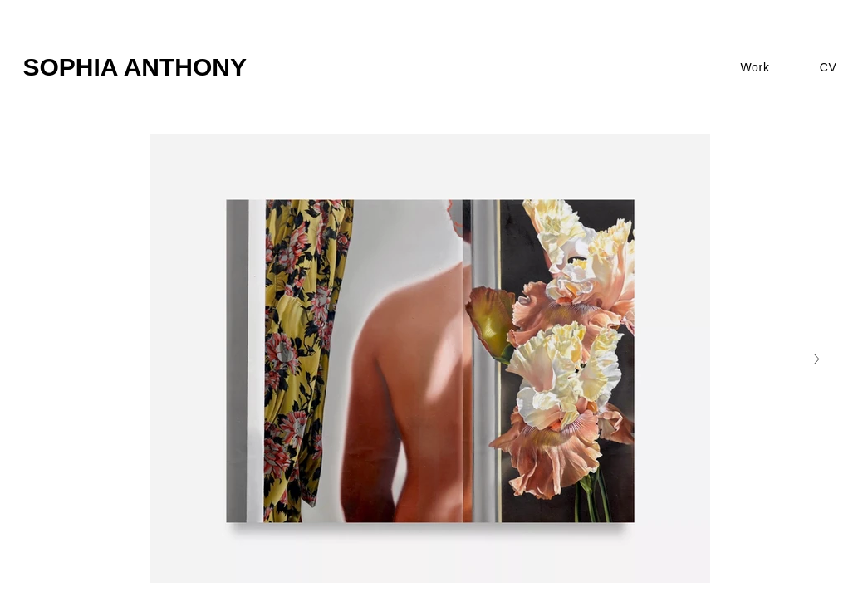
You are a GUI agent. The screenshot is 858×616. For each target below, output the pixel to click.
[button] (755, 67)
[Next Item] (814, 359)
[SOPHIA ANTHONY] (214, 67)
